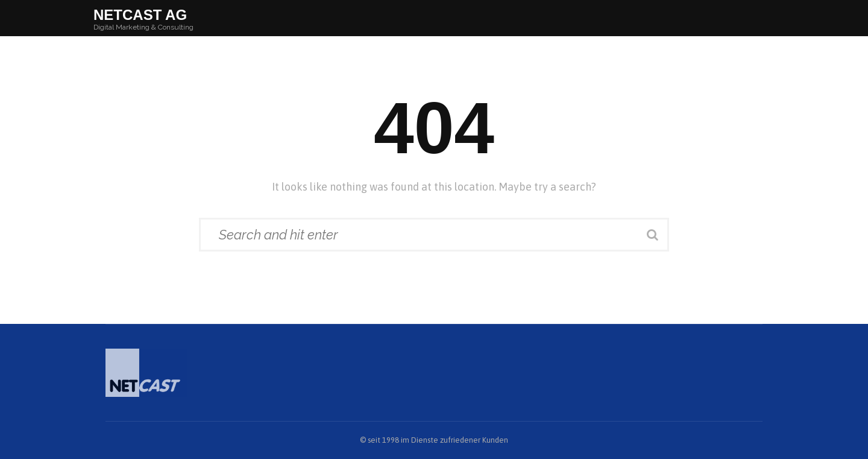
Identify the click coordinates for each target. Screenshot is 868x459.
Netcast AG (140, 15)
